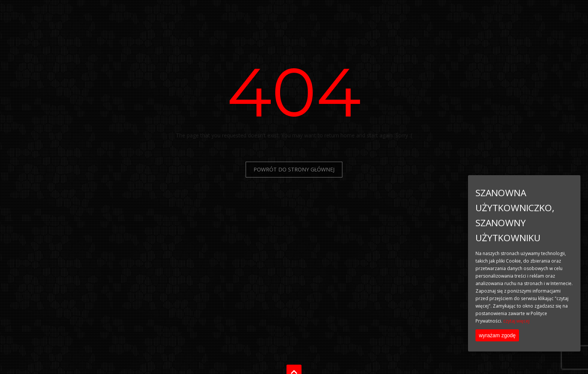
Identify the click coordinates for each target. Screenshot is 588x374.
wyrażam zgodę (497, 335)
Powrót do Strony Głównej (294, 169)
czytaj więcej (516, 321)
